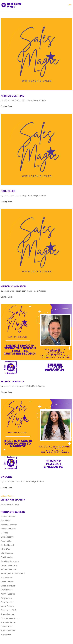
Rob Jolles (8, 191)
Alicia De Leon (7, 602)
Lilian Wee (5, 549)
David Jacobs (7, 557)
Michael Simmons (8, 569)
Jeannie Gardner (8, 594)
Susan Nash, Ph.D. (9, 610)
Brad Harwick (7, 590)
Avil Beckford (7, 578)
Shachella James (8, 622)
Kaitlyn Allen (6, 598)
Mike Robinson (7, 553)
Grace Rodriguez (8, 586)
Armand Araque (8, 614)
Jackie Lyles (9, 100)
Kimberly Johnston (13, 286)
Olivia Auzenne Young (10, 618)
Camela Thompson (9, 565)
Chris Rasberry (7, 537)
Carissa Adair (6, 627)
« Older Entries (7, 496)
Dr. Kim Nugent (7, 545)
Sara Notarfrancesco (10, 561)
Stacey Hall (6, 635)
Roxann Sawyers (8, 631)
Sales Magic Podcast (37, 100)
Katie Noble (6, 541)
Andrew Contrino (13, 96)
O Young (6, 477)
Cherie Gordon (7, 582)
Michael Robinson (13, 382)
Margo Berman (7, 606)
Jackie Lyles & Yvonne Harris (13, 574)
